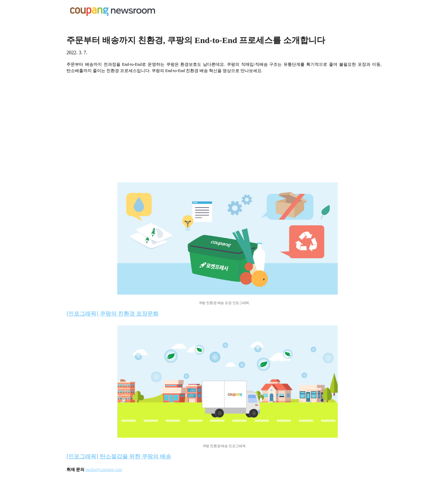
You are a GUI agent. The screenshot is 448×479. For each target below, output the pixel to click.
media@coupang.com (104, 470)
